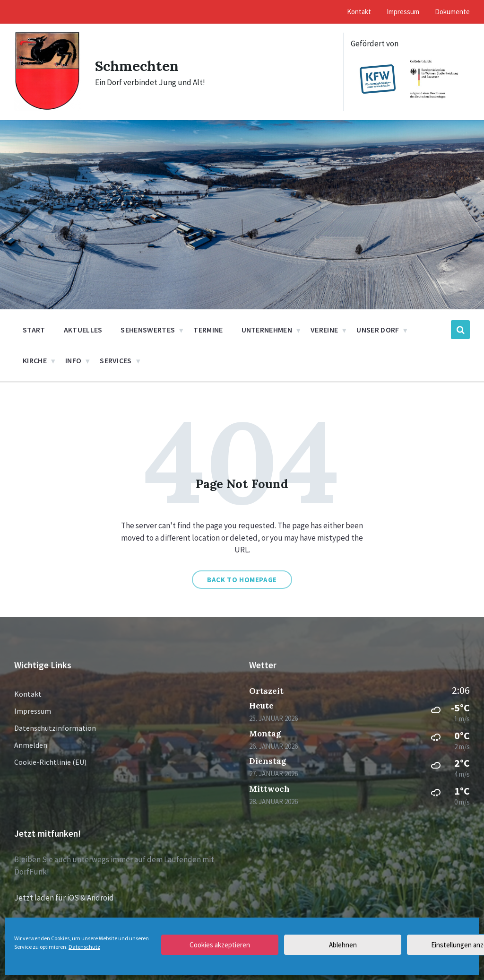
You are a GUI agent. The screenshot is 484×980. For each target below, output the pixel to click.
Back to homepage (242, 580)
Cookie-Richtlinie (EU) (50, 762)
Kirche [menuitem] (35, 360)
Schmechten (137, 66)
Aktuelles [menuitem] (83, 330)
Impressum (33, 711)
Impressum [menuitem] (403, 12)
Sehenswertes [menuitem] (148, 330)
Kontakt (28, 694)
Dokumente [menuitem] (452, 12)
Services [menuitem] (116, 360)
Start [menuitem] (34, 330)
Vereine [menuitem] (324, 330)
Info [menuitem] (73, 360)
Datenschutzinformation (55, 728)
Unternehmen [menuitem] (267, 330)
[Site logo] (48, 108)
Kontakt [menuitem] (359, 12)
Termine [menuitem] (208, 330)
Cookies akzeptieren (220, 945)
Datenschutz (84, 947)
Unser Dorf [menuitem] (378, 330)
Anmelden (31, 745)
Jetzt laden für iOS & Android (64, 898)
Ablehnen (343, 945)
